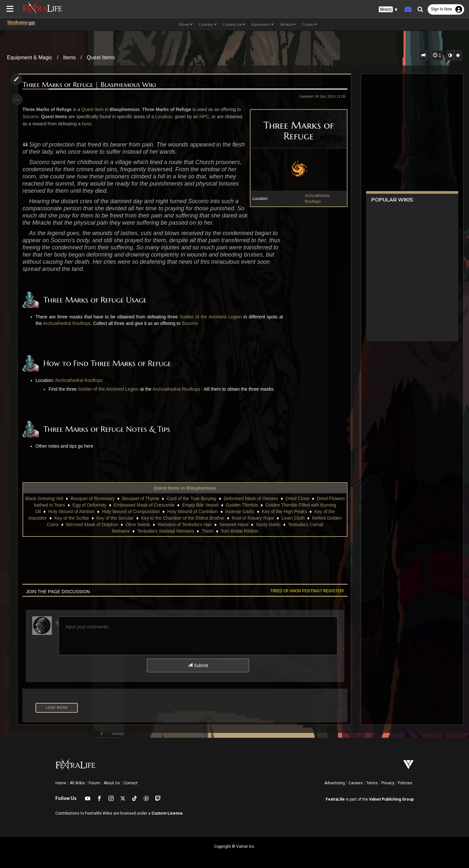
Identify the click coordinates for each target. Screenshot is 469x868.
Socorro (32, 117)
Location (165, 117)
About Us (112, 783)
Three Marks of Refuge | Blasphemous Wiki (91, 85)
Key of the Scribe (71, 518)
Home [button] (186, 24)
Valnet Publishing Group (391, 799)
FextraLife (335, 799)
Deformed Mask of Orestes (259, 498)
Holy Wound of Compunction (139, 511)
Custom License (167, 813)
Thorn (207, 531)
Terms (372, 783)
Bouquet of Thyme (149, 498)
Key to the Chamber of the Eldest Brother (182, 518)
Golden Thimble (259, 505)
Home (61, 783)
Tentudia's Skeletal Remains (165, 531)
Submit (198, 665)
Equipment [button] (263, 24)
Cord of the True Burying (200, 498)
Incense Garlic (248, 511)
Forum (94, 783)
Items (70, 57)
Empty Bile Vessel (217, 505)
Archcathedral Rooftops (68, 323)
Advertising (335, 783)
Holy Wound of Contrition (201, 511)
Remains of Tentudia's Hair (185, 525)
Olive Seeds (138, 525)
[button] (388, 10)
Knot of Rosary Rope (253, 518)
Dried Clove (306, 498)
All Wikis (77, 783)
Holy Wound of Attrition (79, 511)
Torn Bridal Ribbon (239, 531)
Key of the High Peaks (293, 511)
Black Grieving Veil (53, 498)
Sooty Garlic (268, 525)
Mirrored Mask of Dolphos (92, 525)
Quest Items (101, 57)
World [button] (288, 24)
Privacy (388, 783)
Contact (131, 783)
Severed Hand (234, 525)
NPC (206, 117)
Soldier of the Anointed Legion (212, 317)
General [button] (208, 24)
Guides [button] (310, 24)
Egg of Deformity (106, 505)
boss (88, 124)
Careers (356, 783)
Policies (405, 783)
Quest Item (93, 109)
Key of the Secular (115, 518)
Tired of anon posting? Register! (306, 591)
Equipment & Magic (30, 57)
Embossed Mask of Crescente (161, 505)
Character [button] (234, 24)
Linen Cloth (293, 518)
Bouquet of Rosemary (101, 498)
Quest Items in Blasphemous (185, 488)
